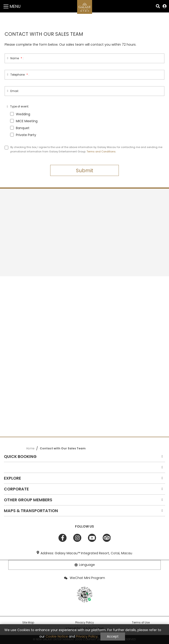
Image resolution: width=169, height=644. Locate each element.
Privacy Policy (87, 636)
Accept (113, 636)
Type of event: (20, 107)
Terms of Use (141, 623)
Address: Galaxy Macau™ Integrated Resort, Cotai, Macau (86, 553)
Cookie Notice (57, 636)
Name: (17, 58)
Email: (15, 91)
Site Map (28, 623)
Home (30, 448)
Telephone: (20, 75)
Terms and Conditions (101, 151)
